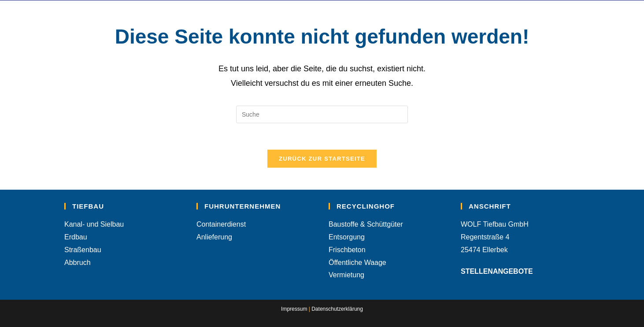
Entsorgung (347, 237)
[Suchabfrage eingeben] (322, 114)
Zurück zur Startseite (322, 159)
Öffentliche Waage (357, 263)
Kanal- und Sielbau (94, 224)
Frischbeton (347, 250)
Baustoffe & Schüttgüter (366, 224)
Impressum (294, 309)
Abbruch (78, 263)
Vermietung (346, 275)
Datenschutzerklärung (337, 309)
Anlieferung (214, 237)
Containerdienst (221, 224)
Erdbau (76, 237)
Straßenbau (83, 250)
